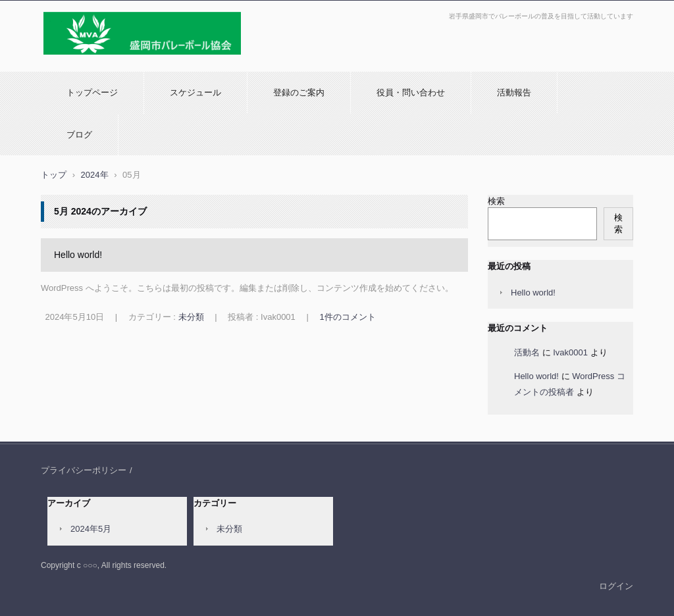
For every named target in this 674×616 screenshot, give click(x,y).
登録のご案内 (299, 92)
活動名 (527, 352)
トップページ (92, 92)
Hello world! (78, 255)
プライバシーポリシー (84, 470)
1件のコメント (347, 317)
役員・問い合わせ (411, 92)
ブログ (79, 135)
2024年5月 (91, 529)
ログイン (616, 586)
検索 (496, 201)
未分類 (191, 317)
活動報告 (514, 92)
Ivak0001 (570, 352)
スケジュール (195, 92)
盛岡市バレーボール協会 (94, 61)
